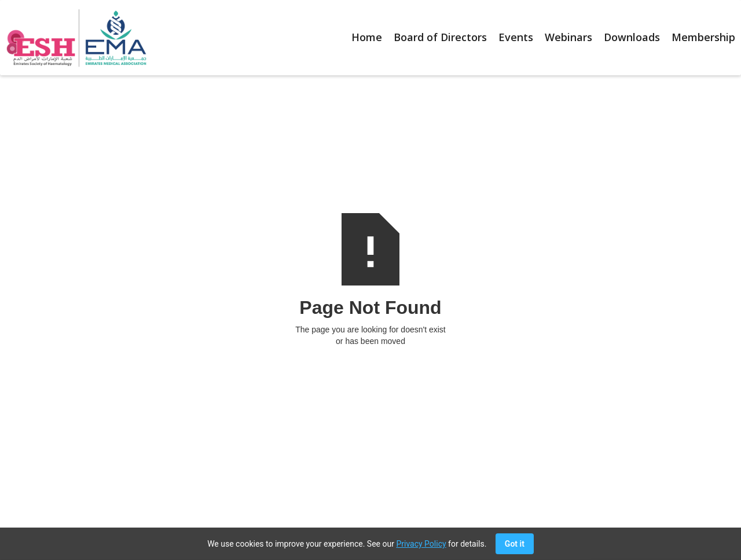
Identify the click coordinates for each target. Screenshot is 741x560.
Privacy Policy (421, 544)
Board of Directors (440, 37)
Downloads (632, 37)
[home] (74, 38)
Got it (515, 544)
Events (516, 37)
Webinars (568, 37)
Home (367, 37)
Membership (703, 37)
